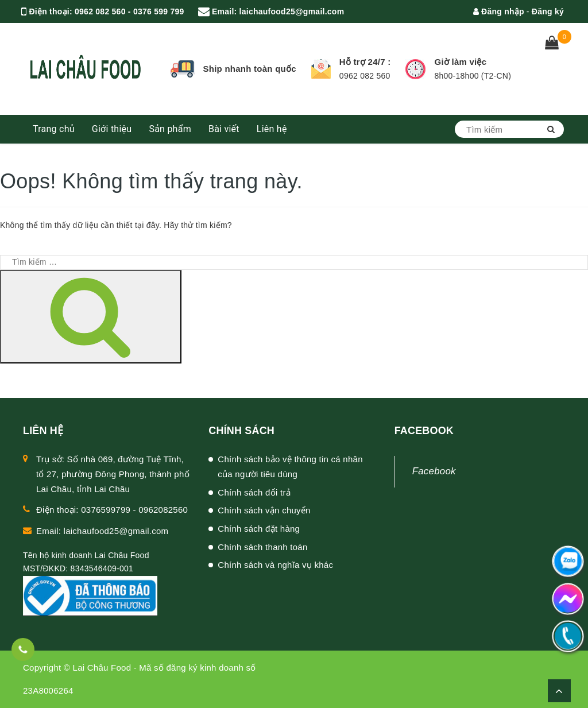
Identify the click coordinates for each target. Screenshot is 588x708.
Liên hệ (272, 129)
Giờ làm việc (460, 62)
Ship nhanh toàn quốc (250, 69)
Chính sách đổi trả (254, 492)
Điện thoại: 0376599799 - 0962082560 (112, 510)
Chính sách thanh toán (262, 547)
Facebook (434, 471)
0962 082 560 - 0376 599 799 (129, 11)
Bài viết (224, 129)
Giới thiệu (112, 129)
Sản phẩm (170, 129)
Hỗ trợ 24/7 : (365, 62)
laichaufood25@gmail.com (292, 11)
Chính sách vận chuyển (264, 510)
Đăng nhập (499, 11)
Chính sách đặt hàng (259, 529)
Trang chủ (54, 129)
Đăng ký (548, 11)
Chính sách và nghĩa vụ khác (275, 565)
